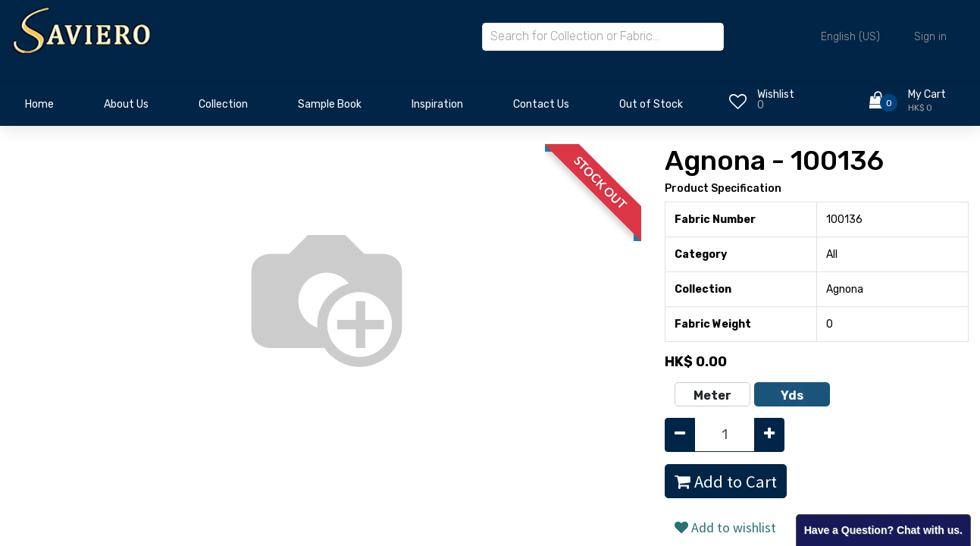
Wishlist (776, 94)
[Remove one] (680, 435)
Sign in (930, 37)
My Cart (927, 94)
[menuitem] (39, 108)
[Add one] (769, 435)
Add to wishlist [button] (725, 527)
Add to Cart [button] (726, 482)
